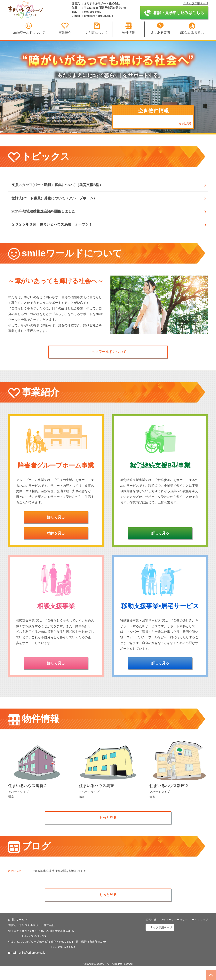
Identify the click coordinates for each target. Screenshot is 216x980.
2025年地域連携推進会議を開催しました (48, 216)
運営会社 (151, 934)
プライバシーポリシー (174, 934)
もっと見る (185, 123)
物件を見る (56, 543)
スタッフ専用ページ (196, 3)
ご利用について (97, 28)
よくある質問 (160, 28)
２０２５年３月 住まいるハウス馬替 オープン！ (57, 231)
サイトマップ (200, 934)
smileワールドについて (29, 28)
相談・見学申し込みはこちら (174, 13)
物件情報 (129, 28)
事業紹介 (65, 28)
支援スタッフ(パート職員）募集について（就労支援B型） (63, 186)
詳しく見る (56, 526)
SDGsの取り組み (192, 28)
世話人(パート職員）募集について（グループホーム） (60, 201)
